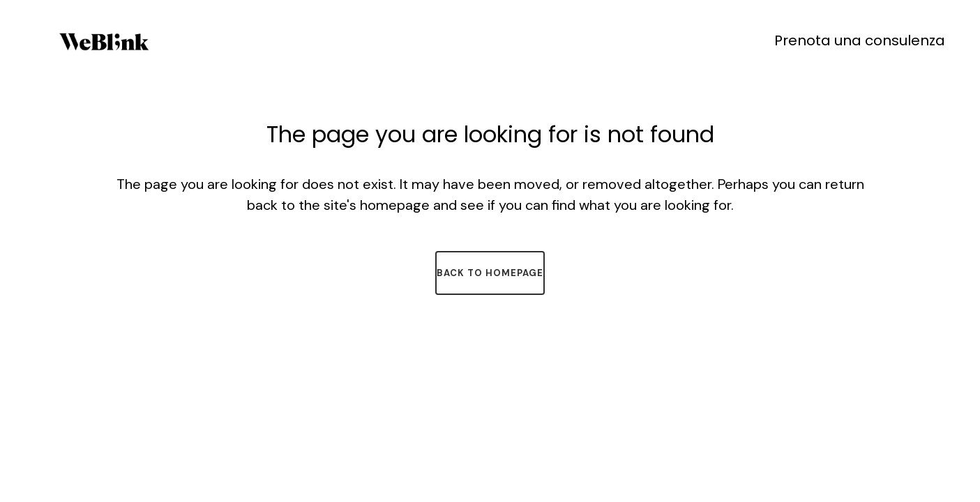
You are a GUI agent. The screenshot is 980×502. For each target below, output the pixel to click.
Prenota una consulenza (860, 40)
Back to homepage (490, 273)
